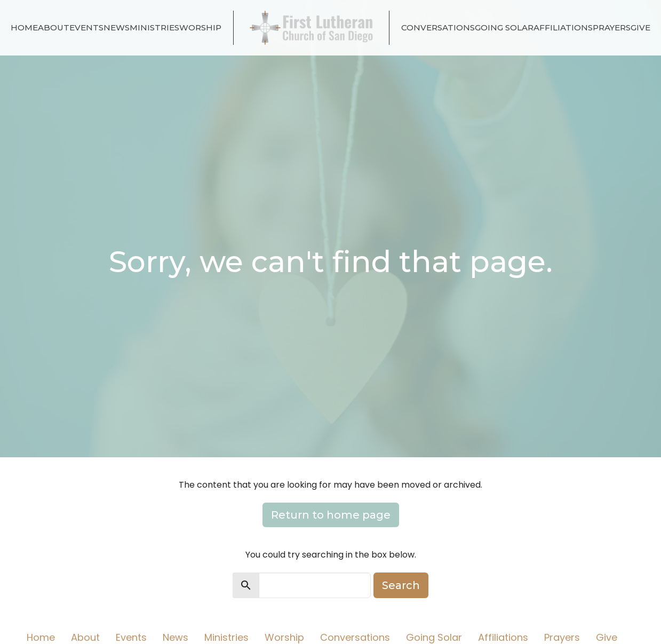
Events (86, 27)
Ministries (154, 27)
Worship (200, 27)
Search (401, 585)
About (54, 27)
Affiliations (563, 27)
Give (640, 27)
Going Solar (504, 27)
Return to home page (331, 515)
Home (24, 27)
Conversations (438, 27)
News (117, 27)
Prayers (612, 27)
